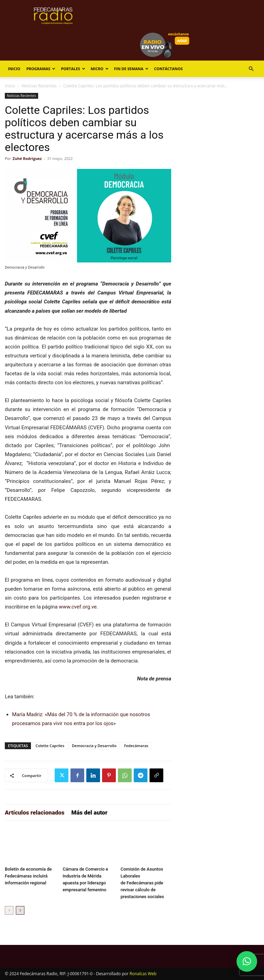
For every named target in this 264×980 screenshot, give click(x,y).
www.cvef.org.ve (78, 607)
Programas (41, 69)
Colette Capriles (50, 746)
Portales (73, 69)
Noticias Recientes (39, 86)
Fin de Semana (131, 69)
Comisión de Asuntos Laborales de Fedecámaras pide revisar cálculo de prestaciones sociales (142, 883)
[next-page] (20, 910)
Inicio (14, 69)
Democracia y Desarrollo (94, 746)
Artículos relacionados (35, 812)
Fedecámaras (136, 746)
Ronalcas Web (143, 974)
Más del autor (90, 812)
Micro (100, 69)
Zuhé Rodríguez (27, 158)
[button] (251, 69)
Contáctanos (168, 69)
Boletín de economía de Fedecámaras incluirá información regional (28, 876)
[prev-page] (9, 910)
